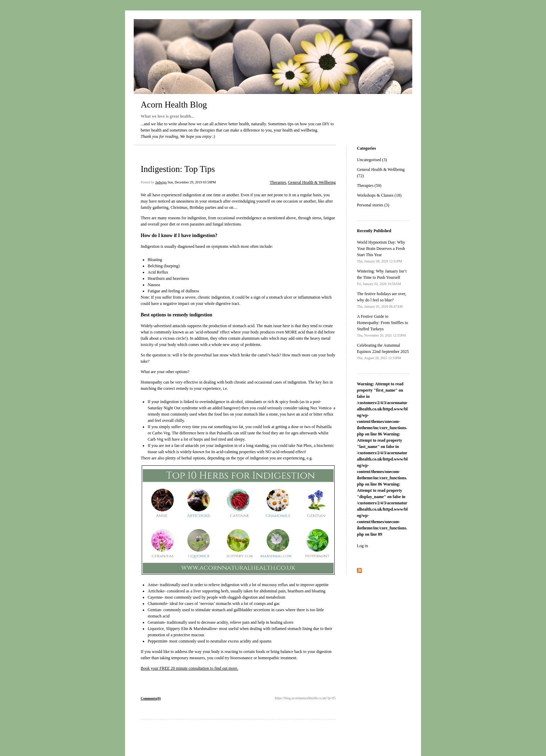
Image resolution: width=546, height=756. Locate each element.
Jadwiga (161, 182)
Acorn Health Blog (174, 105)
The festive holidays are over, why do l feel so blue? (382, 300)
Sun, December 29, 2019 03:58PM (192, 182)
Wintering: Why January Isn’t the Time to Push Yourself (382, 277)
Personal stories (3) (373, 205)
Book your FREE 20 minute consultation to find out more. (189, 668)
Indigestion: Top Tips (178, 169)
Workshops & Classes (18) (379, 195)
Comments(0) (151, 698)
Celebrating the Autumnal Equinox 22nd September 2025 (383, 351)
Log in (362, 546)
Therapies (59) (369, 186)
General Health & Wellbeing (312, 182)
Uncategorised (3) (372, 160)
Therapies (278, 182)
